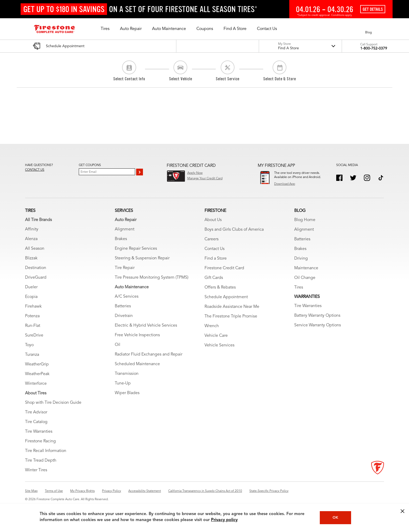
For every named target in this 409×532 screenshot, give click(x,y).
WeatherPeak (37, 374)
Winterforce (36, 384)
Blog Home (305, 220)
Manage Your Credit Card (205, 179)
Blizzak (31, 258)
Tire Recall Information (46, 451)
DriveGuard (36, 278)
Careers (212, 239)
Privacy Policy (112, 491)
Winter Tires (36, 470)
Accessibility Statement (145, 491)
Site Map (31, 491)
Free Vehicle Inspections (137, 335)
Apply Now (195, 173)
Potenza (32, 316)
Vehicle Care (216, 336)
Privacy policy (224, 520)
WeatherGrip (37, 364)
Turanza (32, 355)
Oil (118, 345)
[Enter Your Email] (107, 172)
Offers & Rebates (220, 288)
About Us (213, 220)
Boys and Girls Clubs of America (234, 230)
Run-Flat (33, 326)
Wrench (212, 326)
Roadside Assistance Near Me (232, 307)
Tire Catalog (36, 422)
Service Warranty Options (318, 325)
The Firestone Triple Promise (231, 316)
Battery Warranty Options (317, 316)
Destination (36, 268)
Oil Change (305, 278)
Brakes (121, 239)
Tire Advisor (36, 412)
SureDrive (34, 335)
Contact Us (215, 249)
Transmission (127, 374)
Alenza (31, 239)
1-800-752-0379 (374, 48)
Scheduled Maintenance (137, 364)
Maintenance (306, 268)
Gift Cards (214, 278)
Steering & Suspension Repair (142, 258)
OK (335, 518)
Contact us (35, 170)
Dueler (31, 287)
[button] (105, 29)
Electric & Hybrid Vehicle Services (146, 326)
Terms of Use (54, 491)
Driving (301, 259)
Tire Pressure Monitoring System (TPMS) (152, 278)
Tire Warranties (39, 432)
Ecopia (31, 297)
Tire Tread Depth (41, 461)
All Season (35, 249)
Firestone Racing (40, 441)
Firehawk (33, 307)
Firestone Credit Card (224, 268)
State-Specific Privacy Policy (269, 491)
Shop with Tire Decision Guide (53, 403)
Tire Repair (125, 268)
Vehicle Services (219, 345)
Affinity (32, 229)
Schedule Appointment (226, 297)
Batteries (123, 306)
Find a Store (216, 259)
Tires (299, 288)
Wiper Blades (127, 393)
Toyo (29, 345)
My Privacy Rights (82, 491)
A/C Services (127, 297)
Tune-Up (123, 383)
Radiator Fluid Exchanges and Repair (149, 354)
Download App (285, 184)
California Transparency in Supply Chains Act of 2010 (205, 491)
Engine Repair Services (136, 249)
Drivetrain (124, 316)
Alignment (125, 229)
